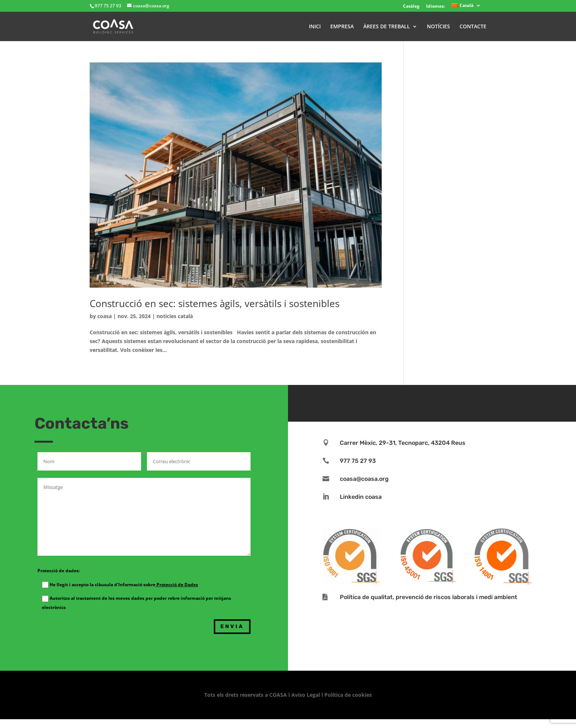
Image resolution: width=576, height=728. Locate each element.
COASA (279, 695)
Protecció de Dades (177, 585)
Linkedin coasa (361, 497)
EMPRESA (342, 27)
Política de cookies (348, 695)
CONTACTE (473, 27)
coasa (105, 316)
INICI (315, 27)
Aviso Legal (306, 695)
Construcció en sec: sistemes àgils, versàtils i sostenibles (215, 303)
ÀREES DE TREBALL (387, 27)
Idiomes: (435, 6)
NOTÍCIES (438, 27)
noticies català (175, 316)
